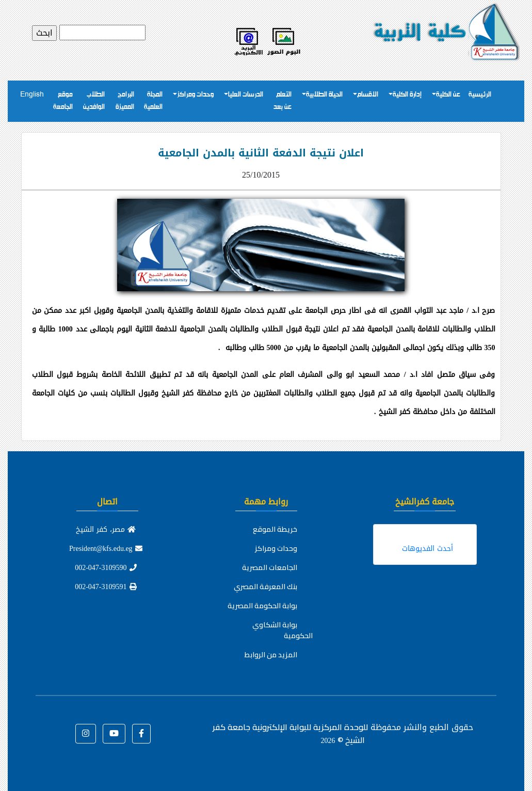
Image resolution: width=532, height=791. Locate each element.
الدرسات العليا (246, 95)
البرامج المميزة (125, 101)
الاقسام (368, 95)
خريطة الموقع (275, 529)
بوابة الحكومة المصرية (262, 606)
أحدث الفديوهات (428, 549)
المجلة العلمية (153, 101)
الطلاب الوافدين (94, 101)
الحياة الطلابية (324, 95)
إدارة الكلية (407, 95)
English (32, 95)
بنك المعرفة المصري (265, 587)
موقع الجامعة (63, 101)
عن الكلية (448, 95)
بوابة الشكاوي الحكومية (283, 630)
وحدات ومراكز (195, 95)
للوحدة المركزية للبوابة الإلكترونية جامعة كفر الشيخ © (290, 733)
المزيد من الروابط (271, 655)
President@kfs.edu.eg (106, 549)
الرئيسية (480, 95)
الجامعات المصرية (270, 567)
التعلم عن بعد (283, 101)
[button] (141, 734)
